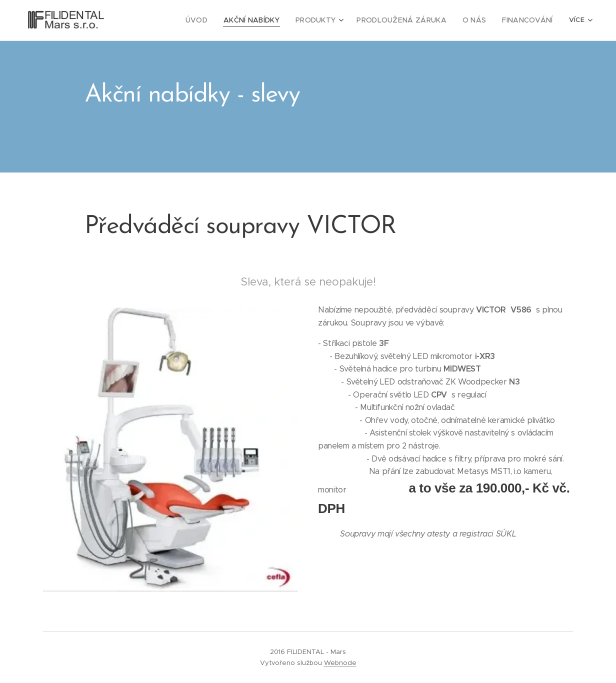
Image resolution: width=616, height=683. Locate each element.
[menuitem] (157, 20)
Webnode (340, 663)
